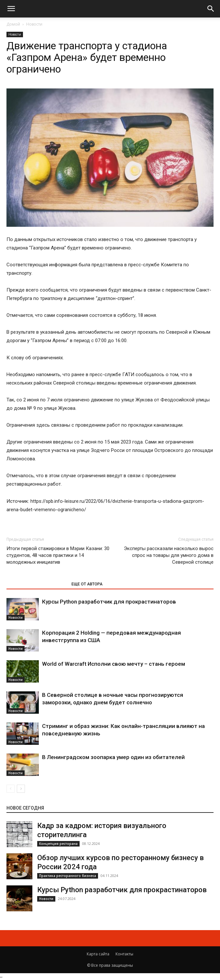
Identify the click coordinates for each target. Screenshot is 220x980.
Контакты (124, 954)
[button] (11, 9)
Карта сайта (98, 954)
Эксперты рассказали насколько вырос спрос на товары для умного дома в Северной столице (169, 555)
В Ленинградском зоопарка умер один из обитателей (113, 757)
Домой (13, 24)
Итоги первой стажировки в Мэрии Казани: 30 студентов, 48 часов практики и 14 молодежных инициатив (58, 555)
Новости (34, 24)
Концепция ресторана (58, 844)
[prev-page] (11, 789)
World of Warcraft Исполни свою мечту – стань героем (114, 664)
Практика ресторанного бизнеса (68, 876)
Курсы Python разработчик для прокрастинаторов (109, 602)
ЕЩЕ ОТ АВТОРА (87, 584)
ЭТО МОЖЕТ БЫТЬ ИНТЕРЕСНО (36, 584)
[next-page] (21, 789)
